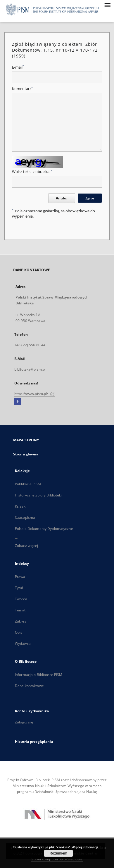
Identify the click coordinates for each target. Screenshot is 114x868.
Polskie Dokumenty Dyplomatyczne (44, 529)
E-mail (18, 67)
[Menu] (107, 5)
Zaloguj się (24, 722)
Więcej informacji (85, 847)
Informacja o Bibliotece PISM (39, 675)
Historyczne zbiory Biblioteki (38, 495)
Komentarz (22, 89)
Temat (20, 610)
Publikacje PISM (28, 484)
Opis (19, 632)
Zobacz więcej (27, 546)
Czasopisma (25, 517)
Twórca (21, 599)
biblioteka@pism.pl (30, 369)
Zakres (21, 621)
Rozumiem (58, 853)
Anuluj (62, 198)
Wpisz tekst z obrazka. (32, 172)
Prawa (20, 577)
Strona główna (26, 454)
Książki (21, 506)
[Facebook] (18, 401)
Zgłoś (90, 198)
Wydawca (23, 644)
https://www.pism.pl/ (34, 394)
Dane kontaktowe (29, 686)
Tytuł (19, 588)
